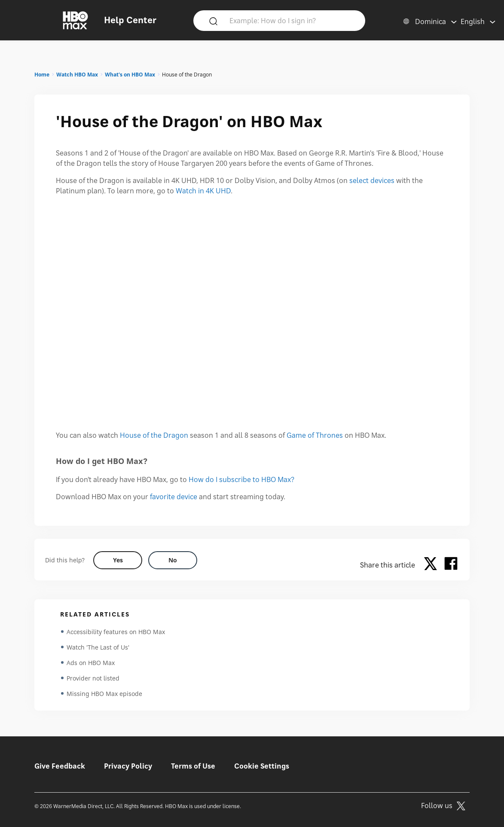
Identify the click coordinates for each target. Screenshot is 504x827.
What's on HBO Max (130, 75)
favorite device (174, 497)
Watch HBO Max (77, 75)
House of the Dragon (154, 435)
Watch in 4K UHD (203, 191)
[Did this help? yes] (118, 560)
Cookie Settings (262, 766)
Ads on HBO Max (91, 663)
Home (42, 75)
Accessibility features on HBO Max (116, 632)
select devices (372, 180)
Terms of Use (193, 766)
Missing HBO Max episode (104, 694)
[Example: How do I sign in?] (292, 20)
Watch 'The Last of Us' (98, 647)
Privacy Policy (128, 766)
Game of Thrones (315, 435)
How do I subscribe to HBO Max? (241, 479)
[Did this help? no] (173, 560)
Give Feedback (60, 766)
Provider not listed (93, 678)
